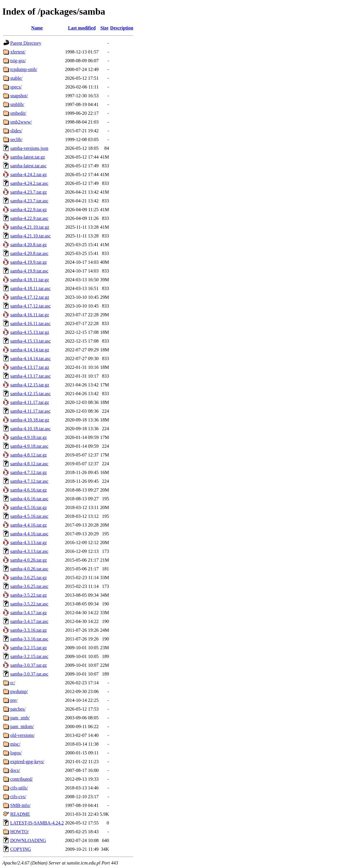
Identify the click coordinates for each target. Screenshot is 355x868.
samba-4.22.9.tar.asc (29, 218)
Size (105, 28)
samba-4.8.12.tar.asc (29, 464)
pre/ (14, 700)
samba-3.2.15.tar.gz (28, 648)
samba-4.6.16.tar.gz (28, 490)
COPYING (21, 849)
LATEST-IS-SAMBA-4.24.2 (37, 823)
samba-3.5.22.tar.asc (29, 604)
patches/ (18, 709)
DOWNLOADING (28, 840)
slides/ (16, 131)
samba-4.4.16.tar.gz (28, 525)
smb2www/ (21, 122)
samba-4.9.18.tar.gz (28, 437)
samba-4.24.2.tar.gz (28, 175)
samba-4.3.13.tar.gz (28, 542)
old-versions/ (22, 735)
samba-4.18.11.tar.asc (30, 288)
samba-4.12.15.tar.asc (31, 394)
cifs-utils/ (19, 788)
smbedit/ (18, 113)
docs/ (15, 770)
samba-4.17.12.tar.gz (30, 297)
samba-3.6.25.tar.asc (29, 586)
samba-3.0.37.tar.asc (29, 674)
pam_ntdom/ (22, 726)
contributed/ (21, 779)
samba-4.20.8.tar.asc (29, 253)
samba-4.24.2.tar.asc (29, 183)
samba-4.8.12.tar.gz (28, 455)
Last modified (82, 28)
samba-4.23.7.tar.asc (29, 201)
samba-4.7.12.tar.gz (28, 472)
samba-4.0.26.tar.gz (28, 560)
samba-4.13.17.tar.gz (30, 367)
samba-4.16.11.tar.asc (30, 323)
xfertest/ (18, 52)
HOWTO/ (20, 832)
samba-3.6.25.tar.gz (28, 578)
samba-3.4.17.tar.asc (29, 621)
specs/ (16, 87)
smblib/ (17, 104)
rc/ (13, 683)
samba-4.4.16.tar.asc (29, 534)
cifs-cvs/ (18, 797)
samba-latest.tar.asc (28, 166)
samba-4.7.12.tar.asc (29, 481)
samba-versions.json (29, 148)
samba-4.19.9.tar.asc (29, 271)
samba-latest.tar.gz (28, 157)
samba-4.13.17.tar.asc (31, 376)
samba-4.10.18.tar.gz (30, 420)
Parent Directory (26, 43)
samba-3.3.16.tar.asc (29, 639)
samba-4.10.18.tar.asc (31, 429)
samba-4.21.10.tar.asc (31, 236)
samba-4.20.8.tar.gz (28, 245)
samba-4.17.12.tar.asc (31, 306)
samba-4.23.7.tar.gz (28, 192)
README (20, 814)
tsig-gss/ (18, 61)
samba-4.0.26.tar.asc (29, 569)
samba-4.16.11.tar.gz (30, 315)
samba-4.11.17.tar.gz (30, 402)
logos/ (16, 753)
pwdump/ (19, 691)
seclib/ (16, 139)
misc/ (15, 744)
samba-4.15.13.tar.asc (31, 341)
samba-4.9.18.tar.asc (29, 446)
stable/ (16, 78)
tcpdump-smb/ (24, 69)
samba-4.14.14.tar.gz (30, 350)
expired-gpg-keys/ (27, 762)
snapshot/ (19, 96)
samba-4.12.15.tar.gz (30, 385)
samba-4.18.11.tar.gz (30, 280)
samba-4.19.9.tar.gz (28, 262)
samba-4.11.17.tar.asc (30, 411)
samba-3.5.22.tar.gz (28, 595)
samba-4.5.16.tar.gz (28, 507)
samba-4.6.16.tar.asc (29, 499)
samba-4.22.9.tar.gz (28, 210)
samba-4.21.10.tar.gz (30, 227)
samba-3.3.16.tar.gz (28, 630)
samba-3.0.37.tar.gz (28, 665)
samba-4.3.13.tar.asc (29, 551)
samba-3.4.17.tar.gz (28, 613)
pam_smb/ (20, 718)
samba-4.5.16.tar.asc (29, 516)
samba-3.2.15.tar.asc (29, 656)
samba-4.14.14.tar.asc (31, 359)
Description (122, 28)
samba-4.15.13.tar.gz (30, 332)
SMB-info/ (20, 805)
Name (37, 28)
